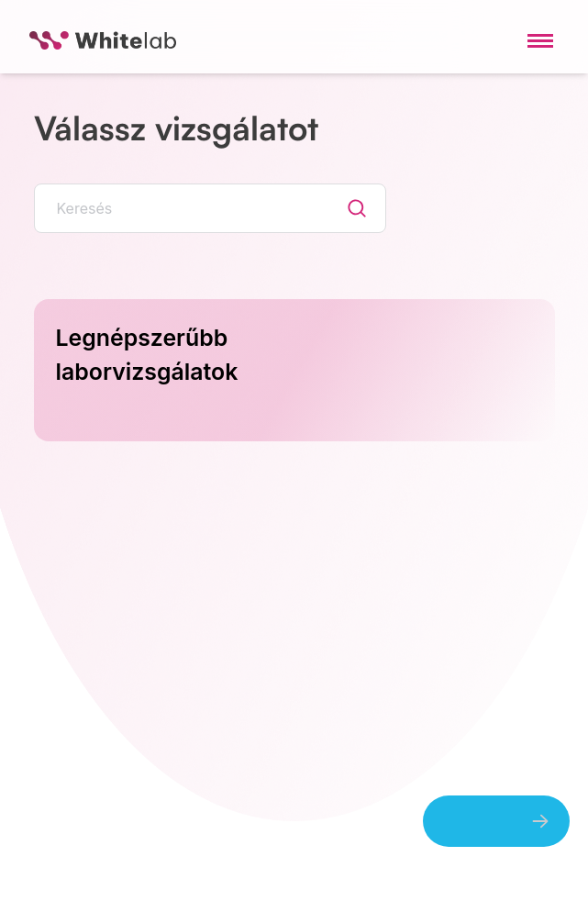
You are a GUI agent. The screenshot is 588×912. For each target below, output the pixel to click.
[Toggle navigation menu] (540, 40)
